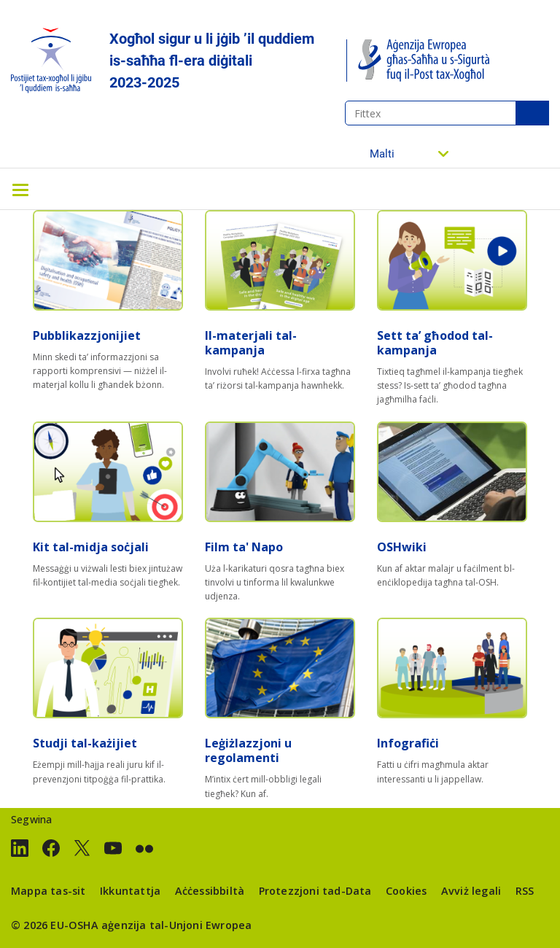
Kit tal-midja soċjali (91, 547)
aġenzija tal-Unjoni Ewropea (176, 925)
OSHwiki (402, 547)
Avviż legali (471, 891)
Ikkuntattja (130, 891)
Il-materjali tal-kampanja (251, 343)
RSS (525, 891)
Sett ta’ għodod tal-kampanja (435, 343)
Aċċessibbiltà (210, 891)
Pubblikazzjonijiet (87, 335)
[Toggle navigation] (20, 189)
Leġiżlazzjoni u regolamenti (248, 750)
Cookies (406, 891)
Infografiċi (408, 743)
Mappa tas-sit (48, 891)
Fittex (532, 113)
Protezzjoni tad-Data (315, 891)
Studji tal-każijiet (85, 743)
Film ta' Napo (244, 547)
